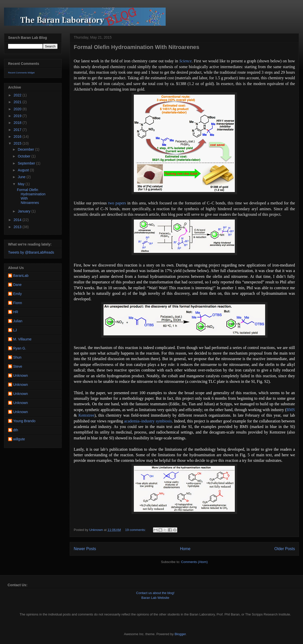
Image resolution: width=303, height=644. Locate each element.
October (24, 156)
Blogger (180, 634)
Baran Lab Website (155, 598)
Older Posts (285, 549)
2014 (18, 220)
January (24, 211)
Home (185, 549)
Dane (17, 285)
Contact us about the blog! (155, 593)
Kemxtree (86, 415)
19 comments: (136, 530)
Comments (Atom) (194, 562)
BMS (291, 410)
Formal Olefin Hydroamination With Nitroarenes (136, 47)
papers (121, 203)
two (111, 203)
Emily (17, 294)
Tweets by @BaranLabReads (31, 252)
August (24, 170)
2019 (18, 116)
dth (16, 430)
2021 (18, 102)
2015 (18, 143)
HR (16, 312)
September (27, 163)
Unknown (20, 375)
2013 (18, 227)
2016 (18, 137)
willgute (19, 439)
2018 (18, 123)
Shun (17, 357)
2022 (18, 95)
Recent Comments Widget (21, 73)
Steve (18, 366)
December (26, 149)
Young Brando (24, 421)
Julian (18, 321)
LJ (15, 330)
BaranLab (21, 276)
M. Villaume (22, 339)
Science (185, 61)
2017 (18, 130)
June (22, 177)
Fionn (18, 303)
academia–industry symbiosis (148, 421)
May (21, 184)
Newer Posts (85, 549)
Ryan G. (20, 348)
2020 (18, 109)
